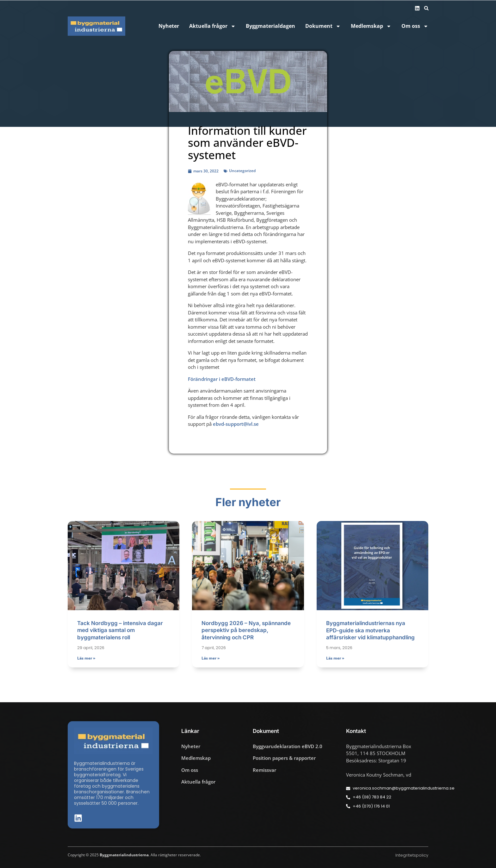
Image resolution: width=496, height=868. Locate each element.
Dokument (323, 26)
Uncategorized (242, 171)
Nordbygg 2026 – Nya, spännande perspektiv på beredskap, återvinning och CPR (246, 630)
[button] (426, 8)
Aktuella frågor (212, 26)
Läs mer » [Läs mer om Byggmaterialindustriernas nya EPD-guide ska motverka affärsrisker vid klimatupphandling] (335, 658)
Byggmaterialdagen (270, 26)
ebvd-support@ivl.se (236, 424)
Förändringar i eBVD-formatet (222, 379)
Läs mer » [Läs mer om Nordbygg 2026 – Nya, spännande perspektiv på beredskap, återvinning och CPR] (211, 658)
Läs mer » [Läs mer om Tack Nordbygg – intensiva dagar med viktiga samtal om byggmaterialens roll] (86, 658)
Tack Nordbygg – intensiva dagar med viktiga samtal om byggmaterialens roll (120, 630)
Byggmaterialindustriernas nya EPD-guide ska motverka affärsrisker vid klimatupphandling (370, 630)
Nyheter (169, 26)
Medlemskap (371, 26)
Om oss (415, 26)
